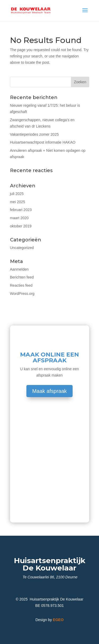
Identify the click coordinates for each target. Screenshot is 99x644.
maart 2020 (19, 218)
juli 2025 (17, 194)
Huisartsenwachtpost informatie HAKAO (43, 142)
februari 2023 (21, 210)
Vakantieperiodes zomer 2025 (34, 134)
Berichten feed (22, 277)
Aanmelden (19, 269)
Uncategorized (22, 248)
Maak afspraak (49, 391)
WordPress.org (22, 294)
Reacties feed (21, 285)
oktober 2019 (21, 226)
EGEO (58, 620)
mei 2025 (18, 202)
